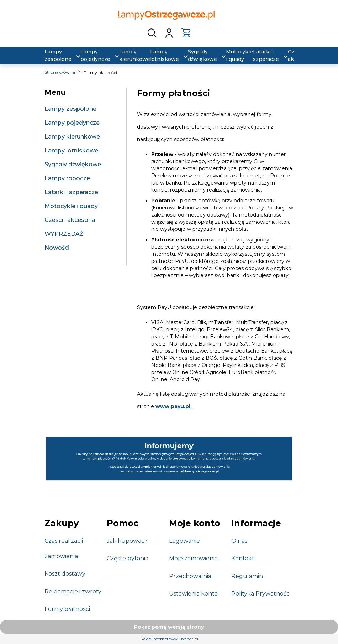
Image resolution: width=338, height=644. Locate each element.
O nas (239, 541)
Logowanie (184, 541)
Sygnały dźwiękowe (73, 164)
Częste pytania (128, 558)
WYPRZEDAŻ (64, 234)
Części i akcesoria (70, 220)
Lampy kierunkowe (72, 137)
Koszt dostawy (65, 574)
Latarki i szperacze (71, 192)
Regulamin (247, 576)
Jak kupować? (127, 541)
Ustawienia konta (193, 594)
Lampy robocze (67, 178)
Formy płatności (67, 609)
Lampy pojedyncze (72, 123)
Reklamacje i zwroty (73, 591)
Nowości (57, 248)
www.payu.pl (173, 406)
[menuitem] (58, 56)
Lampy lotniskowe (71, 150)
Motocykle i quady (71, 206)
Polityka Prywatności (261, 594)
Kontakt (243, 558)
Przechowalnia (190, 576)
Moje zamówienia (193, 558)
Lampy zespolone (70, 109)
